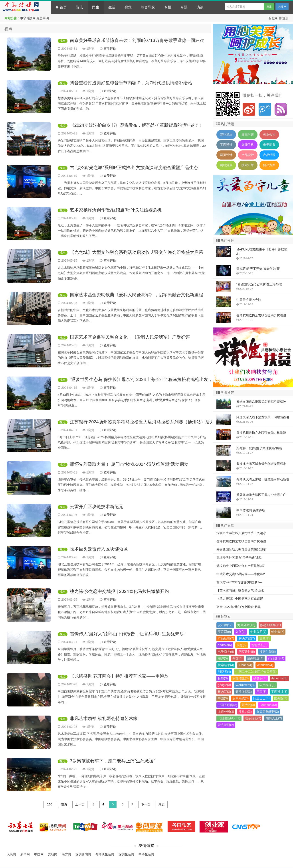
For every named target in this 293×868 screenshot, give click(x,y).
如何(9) (241, 632)
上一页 (80, 804)
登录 (274, 18)
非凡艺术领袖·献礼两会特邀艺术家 (104, 718)
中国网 (39, 854)
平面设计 (226, 145)
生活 (112, 7)
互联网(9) (224, 632)
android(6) (225, 645)
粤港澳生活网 (105, 854)
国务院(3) (281, 698)
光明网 (53, 854)
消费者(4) (224, 672)
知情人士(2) (274, 718)
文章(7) (264, 638)
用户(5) (223, 658)
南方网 (66, 854)
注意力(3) (245, 712)
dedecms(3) (279, 678)
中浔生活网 (146, 854)
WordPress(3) (245, 685)
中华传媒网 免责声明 (34, 18)
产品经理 (269, 155)
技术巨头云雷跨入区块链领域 (99, 549)
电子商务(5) (226, 652)
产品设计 (248, 155)
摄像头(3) (260, 678)
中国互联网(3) (227, 705)
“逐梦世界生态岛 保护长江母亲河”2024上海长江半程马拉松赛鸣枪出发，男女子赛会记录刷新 (161, 379)
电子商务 (269, 145)
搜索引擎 (248, 165)
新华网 (25, 854)
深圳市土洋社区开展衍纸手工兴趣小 (241, 533)
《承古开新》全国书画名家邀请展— (241, 599)
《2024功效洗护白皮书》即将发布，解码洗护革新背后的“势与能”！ (136, 125)
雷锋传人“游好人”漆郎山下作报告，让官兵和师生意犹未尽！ (129, 634)
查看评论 (110, 49)
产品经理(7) (226, 638)
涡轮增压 (226, 134)
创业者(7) (278, 632)
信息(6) (242, 645)
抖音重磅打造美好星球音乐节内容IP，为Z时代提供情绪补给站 (131, 83)
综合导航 (148, 7)
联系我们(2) (253, 718)
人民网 (11, 854)
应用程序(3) (267, 685)
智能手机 (248, 145)
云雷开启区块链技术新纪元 (97, 507)
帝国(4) (237, 658)
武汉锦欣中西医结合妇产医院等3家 (241, 566)
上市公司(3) (226, 712)
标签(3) (223, 678)
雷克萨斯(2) (226, 725)
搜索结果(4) (226, 665)
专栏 (168, 7)
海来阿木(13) (246, 625)
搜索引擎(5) (268, 652)
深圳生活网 (126, 854)
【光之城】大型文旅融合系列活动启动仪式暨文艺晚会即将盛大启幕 (137, 252)
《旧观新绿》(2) (229, 718)
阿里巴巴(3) (261, 698)
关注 (282, 7)
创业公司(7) (258, 632)
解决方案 (269, 165)
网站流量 (226, 165)
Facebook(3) (268, 705)
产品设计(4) (276, 658)
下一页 (146, 804)
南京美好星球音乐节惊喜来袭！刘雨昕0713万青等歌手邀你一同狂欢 (137, 40)
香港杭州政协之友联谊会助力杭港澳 (241, 541)
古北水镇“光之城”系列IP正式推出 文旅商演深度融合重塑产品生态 (134, 168)
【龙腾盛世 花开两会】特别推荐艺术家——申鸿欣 (119, 676)
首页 (61, 7)
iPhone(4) (245, 665)
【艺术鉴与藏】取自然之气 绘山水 (240, 590)
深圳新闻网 (83, 854)
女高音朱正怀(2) (268, 712)
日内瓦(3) (224, 692)
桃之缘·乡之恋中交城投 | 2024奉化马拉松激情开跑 (119, 591)
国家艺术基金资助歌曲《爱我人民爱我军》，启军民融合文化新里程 (137, 295)
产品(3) (261, 692)
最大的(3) (248, 705)
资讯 (79, 7)
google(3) (224, 685)
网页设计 (226, 155)
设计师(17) (225, 625)
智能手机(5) (259, 645)
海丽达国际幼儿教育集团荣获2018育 (242, 549)
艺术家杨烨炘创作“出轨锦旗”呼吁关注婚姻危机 (116, 210)
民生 (96, 7)
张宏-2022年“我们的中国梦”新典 (239, 607)
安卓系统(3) (241, 698)
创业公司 (269, 134)
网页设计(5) (247, 652)
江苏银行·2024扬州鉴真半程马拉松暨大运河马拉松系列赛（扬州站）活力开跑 (146, 422)
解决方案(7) (247, 638)
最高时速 (248, 134)
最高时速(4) (255, 658)
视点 (63, 41)
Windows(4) (265, 665)
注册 (284, 18)
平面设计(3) (279, 692)
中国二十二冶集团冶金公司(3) (256, 672)
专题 (184, 7)
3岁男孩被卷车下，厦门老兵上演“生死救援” (113, 761)
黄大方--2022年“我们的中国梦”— (239, 582)
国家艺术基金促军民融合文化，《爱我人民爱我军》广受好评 (130, 337)
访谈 (200, 7)
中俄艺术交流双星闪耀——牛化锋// (241, 574)
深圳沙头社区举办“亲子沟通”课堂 (239, 558)
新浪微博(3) (244, 692)
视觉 (128, 7)
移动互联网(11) (270, 625)
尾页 (162, 804)
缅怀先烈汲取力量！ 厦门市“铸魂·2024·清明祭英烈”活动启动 (129, 464)
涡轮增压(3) (241, 678)
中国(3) (223, 698)
